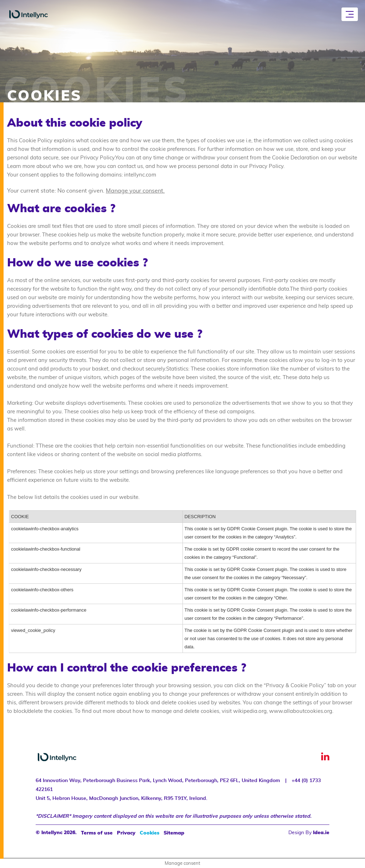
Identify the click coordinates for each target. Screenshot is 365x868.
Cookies (150, 833)
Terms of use (97, 833)
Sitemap (174, 833)
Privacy (126, 833)
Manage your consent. (135, 191)
